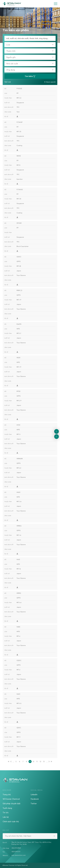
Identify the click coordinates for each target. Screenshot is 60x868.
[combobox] (30, 45)
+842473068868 (16, 848)
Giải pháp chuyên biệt (12, 803)
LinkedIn (34, 794)
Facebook (35, 799)
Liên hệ (6, 817)
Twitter (34, 803)
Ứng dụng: (11, 70)
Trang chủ (7, 794)
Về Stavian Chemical (11, 799)
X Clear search (50, 82)
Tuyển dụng (7, 808)
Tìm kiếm (30, 76)
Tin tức (6, 812)
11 (37, 762)
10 (34, 762)
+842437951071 (16, 852)
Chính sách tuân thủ (11, 821)
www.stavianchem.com (19, 855)
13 (44, 762)
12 (41, 762)
